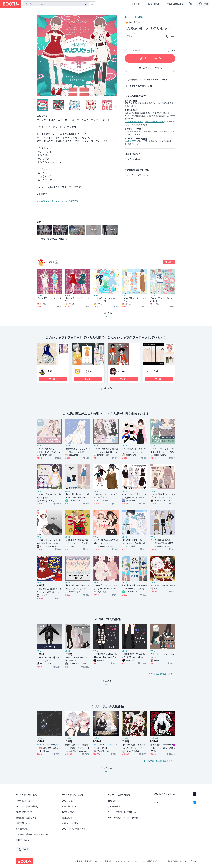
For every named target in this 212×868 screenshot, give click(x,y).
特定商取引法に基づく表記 (137, 170)
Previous (39, 56)
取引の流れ (133, 154)
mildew (122, 371)
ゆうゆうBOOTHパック (154, 122)
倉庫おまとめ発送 (70, 823)
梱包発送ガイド (23, 823)
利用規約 (88, 861)
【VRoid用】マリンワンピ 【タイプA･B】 (105, 299)
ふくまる (87, 371)
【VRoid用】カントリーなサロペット (134, 299)
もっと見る (106, 391)
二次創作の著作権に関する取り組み (32, 834)
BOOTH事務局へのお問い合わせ (123, 818)
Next (115, 56)
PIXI (156, 371)
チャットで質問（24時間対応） (122, 812)
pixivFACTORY (130, 141)
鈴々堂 (54, 262)
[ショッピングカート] (191, 4)
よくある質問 (114, 806)
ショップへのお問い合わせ (137, 175)
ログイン (136, 4)
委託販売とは (22, 829)
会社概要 (79, 861)
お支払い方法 (134, 159)
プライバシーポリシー (136, 861)
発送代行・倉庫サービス (27, 818)
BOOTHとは (153, 4)
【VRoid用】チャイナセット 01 (78, 299)
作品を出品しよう (175, 4)
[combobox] (56, 4)
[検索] (86, 4)
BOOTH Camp (23, 840)
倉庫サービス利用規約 (103, 861)
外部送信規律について (156, 861)
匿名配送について (24, 812)
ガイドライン (120, 861)
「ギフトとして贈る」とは (140, 86)
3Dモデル (129, 17)
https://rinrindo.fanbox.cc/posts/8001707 (57, 201)
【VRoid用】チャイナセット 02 (49, 299)
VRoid (141, 17)
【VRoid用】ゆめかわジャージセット (162, 299)
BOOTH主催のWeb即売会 (74, 829)
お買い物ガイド (69, 806)
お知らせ (112, 801)
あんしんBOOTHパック (134, 122)
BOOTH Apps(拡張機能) (27, 806)
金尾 (50, 371)
